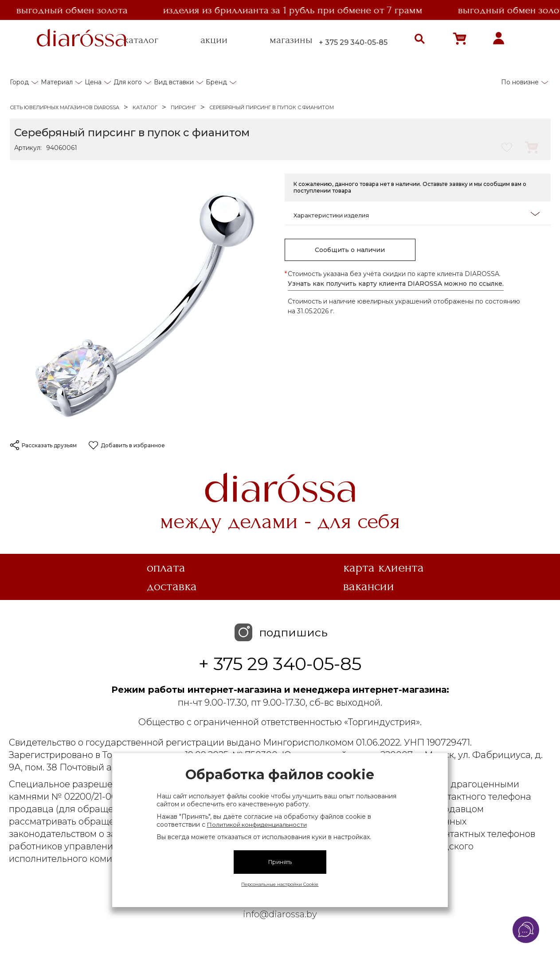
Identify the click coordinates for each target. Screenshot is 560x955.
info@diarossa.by (280, 914)
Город (19, 82)
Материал (57, 82)
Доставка (172, 586)
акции (214, 40)
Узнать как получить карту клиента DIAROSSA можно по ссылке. (396, 284)
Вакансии (369, 586)
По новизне (520, 82)
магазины (291, 40)
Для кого (128, 82)
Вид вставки (174, 82)
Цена (93, 82)
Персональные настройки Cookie (280, 884)
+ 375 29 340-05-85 (353, 42)
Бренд (216, 82)
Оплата (166, 568)
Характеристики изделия (417, 215)
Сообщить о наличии (350, 250)
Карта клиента (384, 568)
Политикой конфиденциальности (257, 825)
